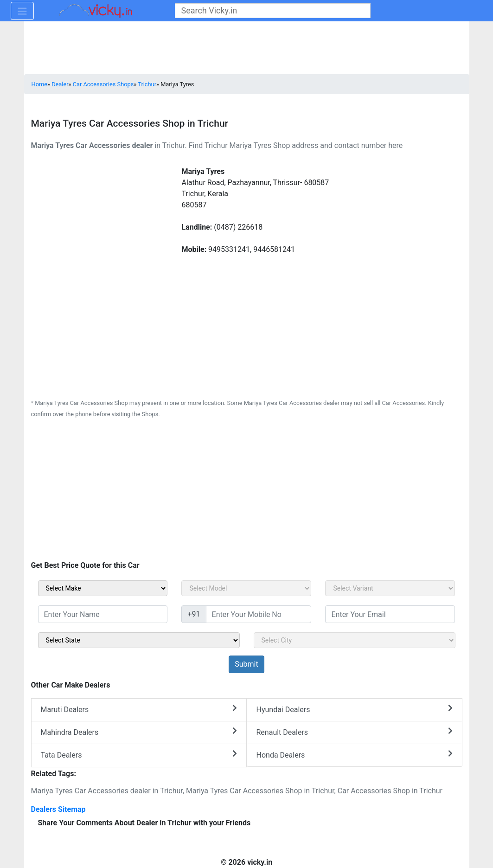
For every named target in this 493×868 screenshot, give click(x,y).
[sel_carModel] (246, 588)
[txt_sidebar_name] (103, 614)
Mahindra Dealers (139, 732)
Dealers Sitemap (58, 809)
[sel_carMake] (103, 588)
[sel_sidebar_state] (139, 640)
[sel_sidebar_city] (355, 640)
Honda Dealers (355, 755)
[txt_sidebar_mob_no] (259, 614)
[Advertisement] (247, 492)
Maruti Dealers (139, 709)
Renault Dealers (355, 732)
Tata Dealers (139, 755)
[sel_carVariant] (390, 588)
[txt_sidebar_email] (390, 614)
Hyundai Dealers (355, 709)
